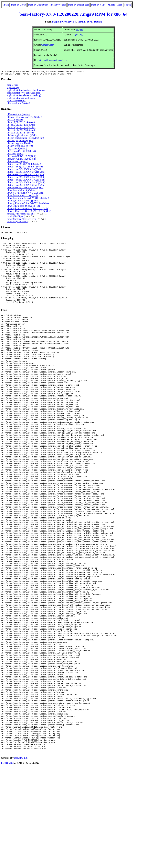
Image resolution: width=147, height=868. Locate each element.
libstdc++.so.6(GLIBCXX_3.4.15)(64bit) (26, 175)
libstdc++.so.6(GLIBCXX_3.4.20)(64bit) (26, 178)
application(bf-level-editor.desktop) (23, 94)
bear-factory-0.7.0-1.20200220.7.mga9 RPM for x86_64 (73, 14)
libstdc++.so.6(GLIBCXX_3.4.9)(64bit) (25, 188)
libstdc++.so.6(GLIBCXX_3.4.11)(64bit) (26, 173)
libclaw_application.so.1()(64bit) (22, 136)
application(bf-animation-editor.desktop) (26, 91)
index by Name (98, 5)
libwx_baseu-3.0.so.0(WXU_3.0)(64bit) (26, 194)
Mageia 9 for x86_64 (64, 22)
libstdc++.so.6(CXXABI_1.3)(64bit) (24, 165)
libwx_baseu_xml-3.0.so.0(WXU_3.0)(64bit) (28, 199)
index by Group (18, 5)
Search (128, 5)
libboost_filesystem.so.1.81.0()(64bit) (24, 118)
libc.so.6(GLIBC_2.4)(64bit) (20, 134)
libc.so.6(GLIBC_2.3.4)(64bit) (21, 128)
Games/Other (47, 45)
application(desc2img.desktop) (21, 99)
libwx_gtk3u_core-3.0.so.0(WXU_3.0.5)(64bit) (29, 212)
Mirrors (111, 5)
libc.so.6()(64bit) (15, 120)
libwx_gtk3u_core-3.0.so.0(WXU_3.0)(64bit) (28, 209)
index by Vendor (58, 5)
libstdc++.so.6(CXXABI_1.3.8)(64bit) (25, 168)
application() (13, 88)
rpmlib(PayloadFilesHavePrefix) (22, 220)
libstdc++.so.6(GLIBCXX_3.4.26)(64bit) (26, 183)
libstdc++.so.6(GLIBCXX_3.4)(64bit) (25, 170)
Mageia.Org (77, 35)
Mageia (79, 30)
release (98, 22)
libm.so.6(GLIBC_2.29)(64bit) (21, 160)
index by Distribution (38, 5)
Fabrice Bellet (8, 864)
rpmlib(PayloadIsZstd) (17, 222)
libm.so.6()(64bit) (15, 154)
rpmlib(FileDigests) (16, 217)
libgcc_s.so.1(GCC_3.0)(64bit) (21, 152)
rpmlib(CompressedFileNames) (22, 215)
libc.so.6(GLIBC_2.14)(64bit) (21, 123)
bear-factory (13, 86)
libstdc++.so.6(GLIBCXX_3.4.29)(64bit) (26, 186)
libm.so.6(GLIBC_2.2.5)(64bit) (22, 157)
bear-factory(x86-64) (17, 101)
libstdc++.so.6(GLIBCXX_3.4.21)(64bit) (26, 181)
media (81, 22)
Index (6, 5)
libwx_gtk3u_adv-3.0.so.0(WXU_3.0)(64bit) (28, 204)
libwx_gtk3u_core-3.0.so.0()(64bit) (23, 207)
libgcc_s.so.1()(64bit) (17, 149)
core (90, 22)
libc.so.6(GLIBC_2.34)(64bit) (21, 131)
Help (120, 5)
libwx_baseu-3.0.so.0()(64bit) (21, 191)
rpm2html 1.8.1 (21, 859)
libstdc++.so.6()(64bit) (17, 162)
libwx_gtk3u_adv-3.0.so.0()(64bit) (23, 201)
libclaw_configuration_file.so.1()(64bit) (25, 139)
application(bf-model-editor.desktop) (24, 96)
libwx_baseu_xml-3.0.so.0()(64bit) (23, 196)
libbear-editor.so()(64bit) (18, 104)
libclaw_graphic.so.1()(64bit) (21, 141)
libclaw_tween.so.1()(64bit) (20, 147)
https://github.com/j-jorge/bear (53, 60)
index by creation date (78, 5)
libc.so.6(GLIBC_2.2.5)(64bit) (21, 126)
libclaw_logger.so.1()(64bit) (20, 144)
